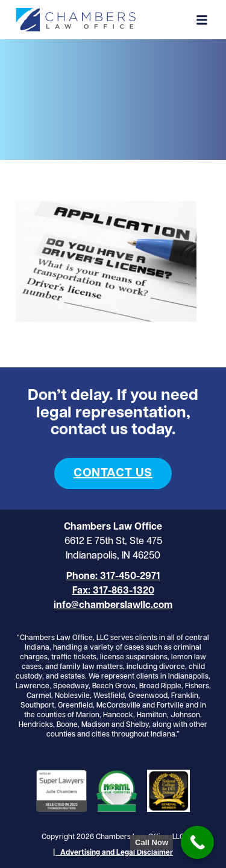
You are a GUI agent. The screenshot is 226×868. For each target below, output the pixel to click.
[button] (202, 20)
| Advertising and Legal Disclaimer (113, 853)
